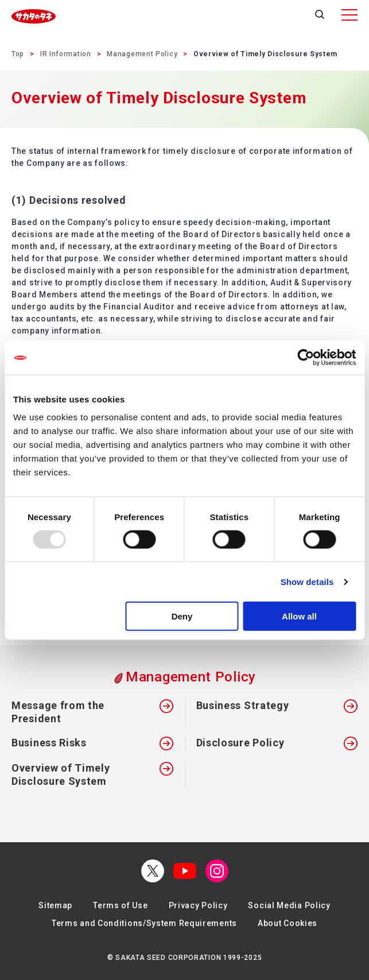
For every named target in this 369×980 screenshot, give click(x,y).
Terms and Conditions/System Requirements (144, 923)
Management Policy (142, 54)
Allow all (299, 616)
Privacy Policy (198, 905)
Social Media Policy (289, 905)
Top (18, 54)
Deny (182, 616)
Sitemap (55, 905)
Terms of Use (120, 905)
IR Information (66, 54)
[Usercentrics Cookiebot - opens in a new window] (306, 357)
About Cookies (288, 923)
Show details (307, 581)
